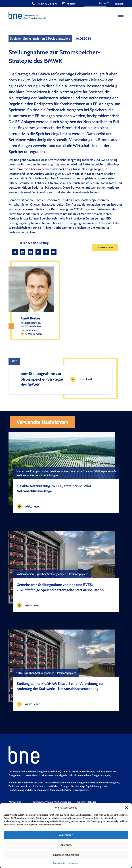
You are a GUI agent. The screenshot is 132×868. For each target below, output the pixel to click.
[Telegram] (46, 252)
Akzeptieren (66, 835)
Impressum (74, 863)
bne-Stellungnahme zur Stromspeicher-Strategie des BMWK (42, 379)
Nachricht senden (30, 330)
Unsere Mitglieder (87, 802)
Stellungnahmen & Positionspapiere (52, 802)
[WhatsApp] (38, 252)
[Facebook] (30, 252)
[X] (15, 252)
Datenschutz (59, 863)
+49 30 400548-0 (31, 326)
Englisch (119, 4)
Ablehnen (66, 845)
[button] (127, 808)
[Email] (54, 252)
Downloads (105, 248)
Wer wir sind (15, 802)
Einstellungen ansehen (66, 855)
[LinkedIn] (23, 252)
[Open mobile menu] (121, 15)
